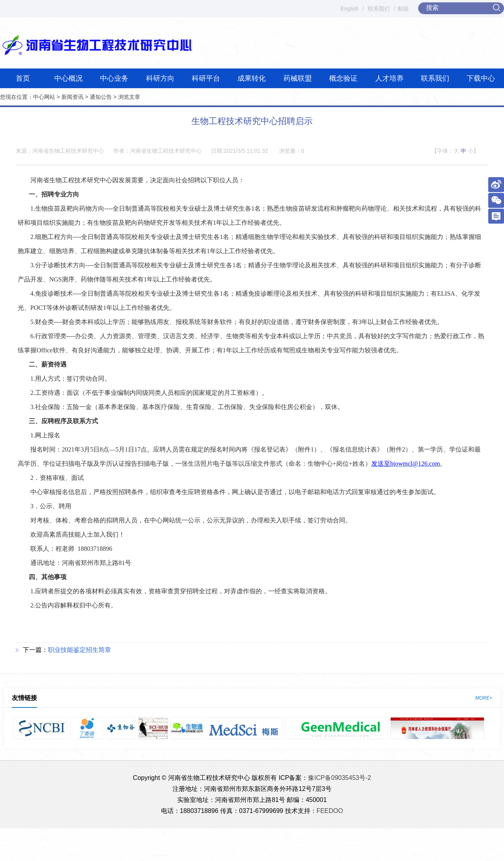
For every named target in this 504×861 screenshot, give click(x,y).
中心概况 (69, 78)
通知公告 (101, 97)
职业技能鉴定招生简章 (80, 650)
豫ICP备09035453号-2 (339, 778)
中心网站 (44, 97)
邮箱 (403, 9)
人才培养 (389, 78)
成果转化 (252, 78)
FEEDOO (330, 811)
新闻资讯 (72, 97)
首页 (23, 78)
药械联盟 (298, 78)
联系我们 (379, 9)
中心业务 (114, 78)
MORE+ (484, 698)
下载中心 (481, 78)
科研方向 (160, 78)
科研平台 (206, 78)
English (350, 9)
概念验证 (343, 78)
